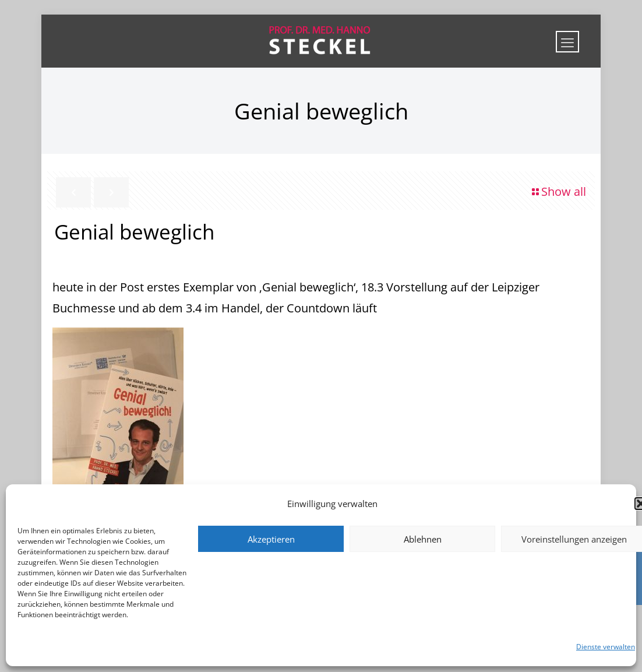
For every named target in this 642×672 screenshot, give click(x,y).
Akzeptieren (271, 539)
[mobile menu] (567, 42)
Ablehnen (423, 539)
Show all (558, 191)
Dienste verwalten (606, 647)
